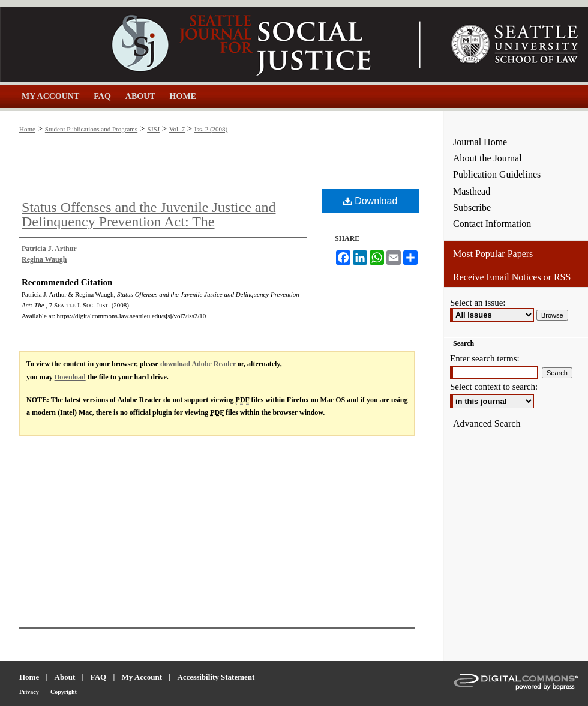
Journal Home (480, 142)
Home (27, 129)
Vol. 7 (177, 129)
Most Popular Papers (493, 254)
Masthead (472, 191)
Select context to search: (494, 387)
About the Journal (487, 158)
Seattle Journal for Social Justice (222, 44)
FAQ (98, 677)
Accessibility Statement (216, 677)
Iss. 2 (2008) (211, 129)
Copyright (64, 692)
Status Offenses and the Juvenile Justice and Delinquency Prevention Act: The (148, 214)
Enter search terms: (485, 358)
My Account (142, 677)
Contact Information (492, 224)
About (65, 677)
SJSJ (153, 129)
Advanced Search (487, 424)
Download (370, 201)
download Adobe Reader (198, 364)
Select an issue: (478, 303)
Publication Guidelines (497, 174)
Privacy (29, 692)
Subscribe (472, 207)
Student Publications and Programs (91, 129)
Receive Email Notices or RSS (512, 277)
